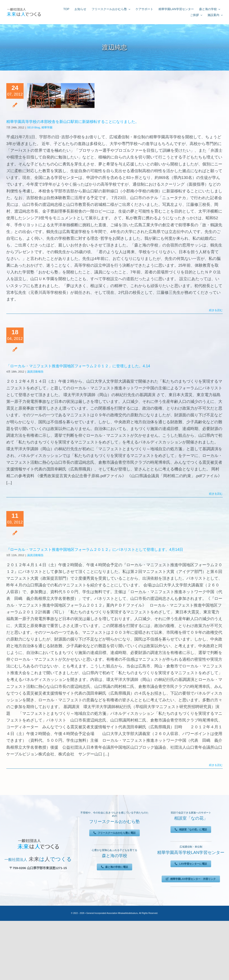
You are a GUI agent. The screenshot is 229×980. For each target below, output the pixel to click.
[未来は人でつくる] (24, 9)
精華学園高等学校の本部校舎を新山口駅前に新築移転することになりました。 (73, 122)
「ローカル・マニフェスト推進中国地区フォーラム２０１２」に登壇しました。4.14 (78, 366)
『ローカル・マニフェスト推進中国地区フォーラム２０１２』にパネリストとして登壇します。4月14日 (95, 550)
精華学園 (47, 127)
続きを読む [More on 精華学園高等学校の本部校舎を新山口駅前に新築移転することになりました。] (216, 310)
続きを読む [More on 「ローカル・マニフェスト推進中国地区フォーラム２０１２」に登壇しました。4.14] (216, 494)
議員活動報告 (35, 372)
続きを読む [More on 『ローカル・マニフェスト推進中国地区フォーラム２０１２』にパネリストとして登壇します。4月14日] (216, 765)
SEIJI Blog (34, 127)
